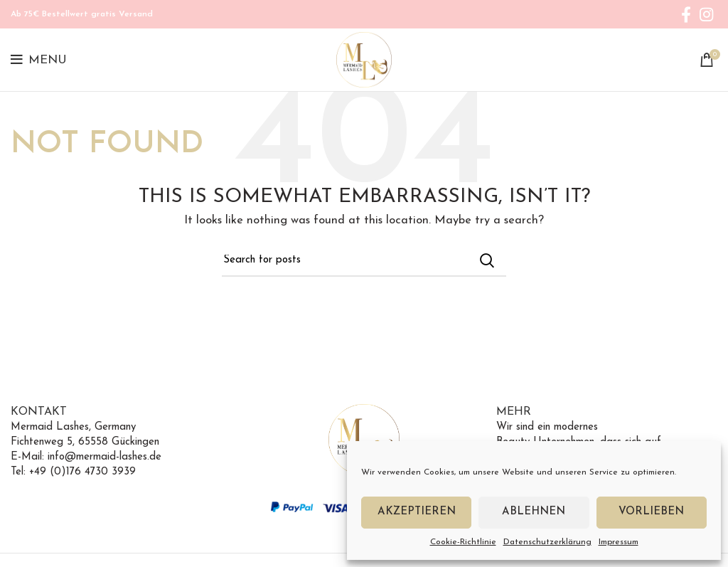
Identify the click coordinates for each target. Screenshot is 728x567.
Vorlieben (651, 512)
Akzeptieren (417, 512)
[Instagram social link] (706, 14)
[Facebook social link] (686, 14)
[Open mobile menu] (39, 60)
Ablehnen (534, 512)
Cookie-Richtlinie (463, 542)
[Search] (364, 260)
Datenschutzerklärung (547, 542)
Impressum (619, 542)
